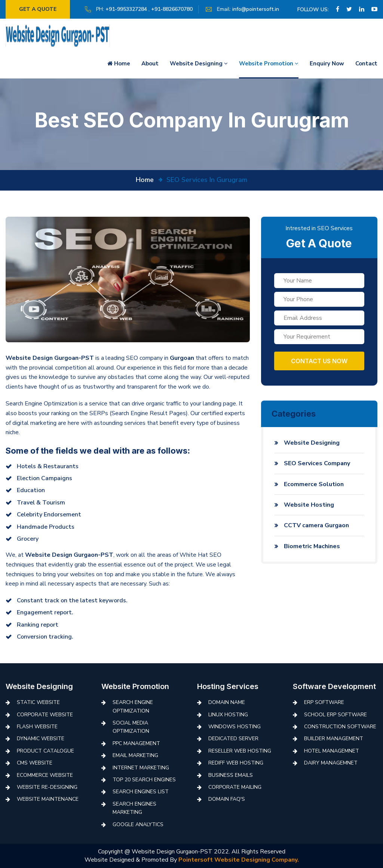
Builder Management (334, 739)
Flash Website (37, 727)
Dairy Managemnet (331, 763)
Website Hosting (309, 505)
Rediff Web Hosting (236, 763)
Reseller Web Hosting (240, 751)
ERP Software (324, 702)
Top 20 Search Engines (144, 780)
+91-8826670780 (175, 9)
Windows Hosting (235, 727)
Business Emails (231, 775)
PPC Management (136, 743)
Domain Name (227, 702)
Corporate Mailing (235, 787)
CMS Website (35, 763)
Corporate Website (45, 715)
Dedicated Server (233, 739)
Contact (366, 64)
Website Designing (199, 64)
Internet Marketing (141, 768)
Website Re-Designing (47, 787)
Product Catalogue (45, 751)
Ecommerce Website (45, 775)
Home (119, 64)
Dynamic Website (41, 739)
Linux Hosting (228, 715)
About (150, 64)
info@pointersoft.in (259, 9)
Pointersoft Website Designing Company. (239, 860)
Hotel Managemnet (332, 751)
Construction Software (340, 727)
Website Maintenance (48, 799)
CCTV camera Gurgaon (316, 525)
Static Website (38, 702)
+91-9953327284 (129, 9)
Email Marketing (135, 755)
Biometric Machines (312, 546)
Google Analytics (138, 824)
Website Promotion (269, 64)
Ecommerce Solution (314, 484)
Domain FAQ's (227, 799)
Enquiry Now (327, 64)
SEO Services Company (317, 463)
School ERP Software (335, 715)
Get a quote (39, 9)
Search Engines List (141, 792)
